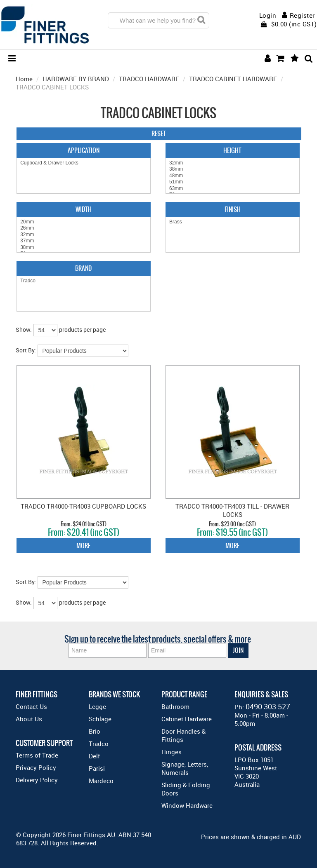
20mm (84, 222)
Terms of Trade (37, 755)
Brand (83, 268)
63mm (233, 189)
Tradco (84, 281)
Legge (97, 706)
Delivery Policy (37, 780)
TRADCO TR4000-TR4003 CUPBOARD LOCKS (83, 506)
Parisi (97, 768)
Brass (233, 222)
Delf (94, 756)
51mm (233, 182)
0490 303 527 (268, 706)
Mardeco (101, 781)
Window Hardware (187, 805)
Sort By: (26, 350)
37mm (84, 241)
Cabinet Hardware (187, 719)
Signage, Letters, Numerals (185, 768)
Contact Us (31, 706)
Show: (24, 330)
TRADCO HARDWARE (149, 79)
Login (268, 15)
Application (84, 150)
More (83, 545)
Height (232, 150)
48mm (233, 176)
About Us (29, 719)
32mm (233, 163)
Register (302, 15)
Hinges (172, 752)
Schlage (100, 719)
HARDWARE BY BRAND (76, 79)
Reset (159, 133)
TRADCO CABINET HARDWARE (233, 79)
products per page (82, 330)
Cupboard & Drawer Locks (84, 163)
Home (24, 79)
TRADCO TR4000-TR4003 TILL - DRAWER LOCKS (232, 510)
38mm (233, 169)
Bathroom (175, 706)
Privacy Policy (36, 767)
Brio (95, 731)
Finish (233, 209)
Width (84, 209)
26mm (84, 228)
